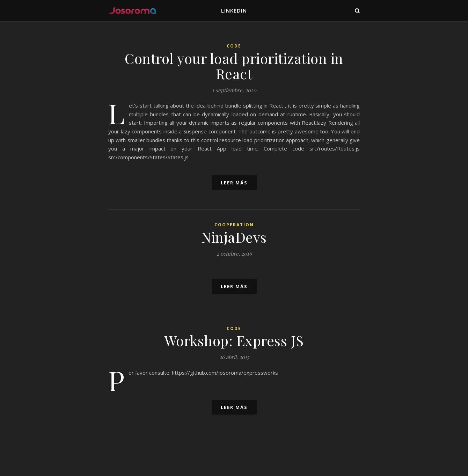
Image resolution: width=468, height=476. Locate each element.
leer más (234, 183)
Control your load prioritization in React (234, 66)
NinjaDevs (234, 237)
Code (234, 46)
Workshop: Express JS (234, 340)
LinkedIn (234, 10)
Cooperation (234, 225)
